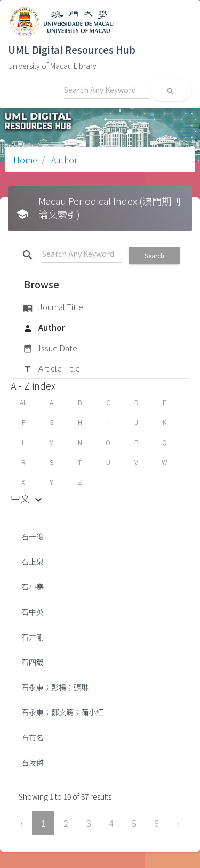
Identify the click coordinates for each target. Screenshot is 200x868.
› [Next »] (178, 823)
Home (25, 160)
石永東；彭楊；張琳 (55, 687)
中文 (28, 498)
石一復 (33, 536)
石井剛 (33, 637)
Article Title (51, 369)
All (23, 402)
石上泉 (33, 562)
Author (63, 160)
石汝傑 (33, 762)
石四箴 (33, 662)
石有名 (33, 737)
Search (154, 255)
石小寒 (33, 587)
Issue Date (50, 349)
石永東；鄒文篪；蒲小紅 (62, 712)
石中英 (33, 612)
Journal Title (53, 307)
